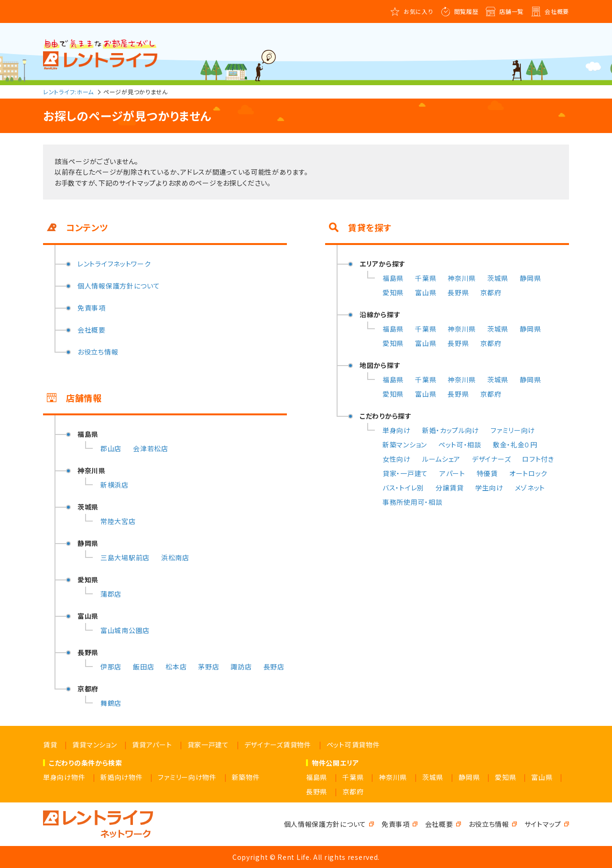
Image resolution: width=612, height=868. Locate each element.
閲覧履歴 (466, 11)
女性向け (397, 459)
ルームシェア (441, 459)
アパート (452, 473)
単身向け (397, 430)
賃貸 (50, 745)
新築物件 (246, 777)
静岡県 (530, 278)
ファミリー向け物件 (187, 777)
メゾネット (530, 488)
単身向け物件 (64, 777)
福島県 (393, 278)
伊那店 (111, 667)
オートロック (528, 473)
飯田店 (143, 667)
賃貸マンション (94, 745)
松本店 (176, 667)
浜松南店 (175, 557)
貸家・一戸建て (405, 473)
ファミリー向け (513, 430)
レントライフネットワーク (114, 264)
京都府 (491, 292)
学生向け (489, 488)
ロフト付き (538, 459)
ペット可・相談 (460, 445)
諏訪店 (241, 667)
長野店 (274, 667)
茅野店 (208, 667)
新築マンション (405, 445)
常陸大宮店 (118, 521)
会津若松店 (151, 448)
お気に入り (418, 11)
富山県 (426, 292)
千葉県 (426, 278)
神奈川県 (462, 278)
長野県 (458, 292)
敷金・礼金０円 (515, 445)
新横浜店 (115, 485)
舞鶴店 (111, 703)
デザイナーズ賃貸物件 (278, 745)
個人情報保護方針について (119, 286)
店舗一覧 (511, 11)
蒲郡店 (111, 594)
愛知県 (393, 292)
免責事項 (92, 308)
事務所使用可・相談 (412, 502)
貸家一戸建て (208, 745)
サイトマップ (543, 824)
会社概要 (557, 11)
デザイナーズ (491, 459)
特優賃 (487, 473)
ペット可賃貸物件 (353, 745)
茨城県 (498, 278)
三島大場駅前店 (125, 557)
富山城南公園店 (125, 630)
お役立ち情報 (98, 352)
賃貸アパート (152, 745)
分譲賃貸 (450, 488)
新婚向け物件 (121, 777)
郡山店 (111, 448)
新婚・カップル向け (451, 430)
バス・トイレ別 (403, 488)
